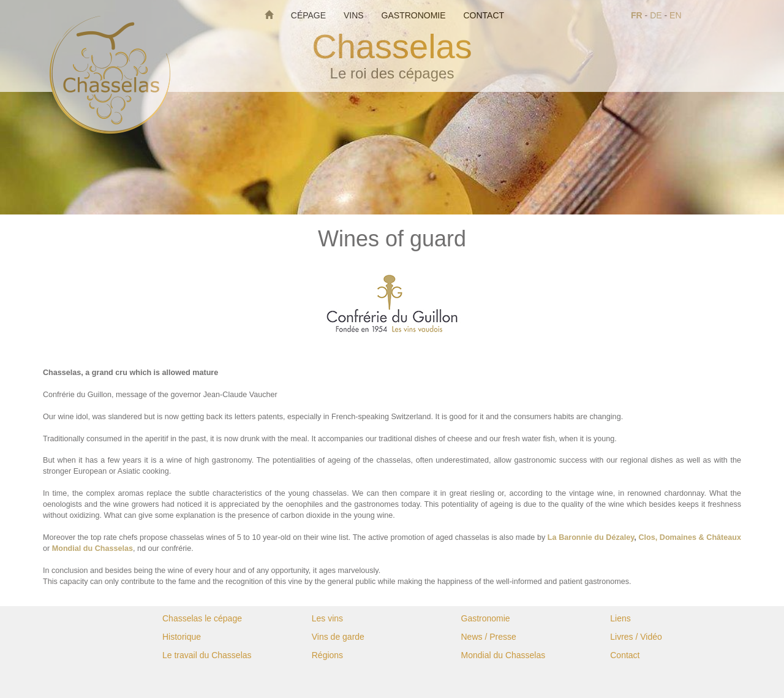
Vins (355, 15)
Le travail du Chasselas (207, 655)
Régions (327, 655)
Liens (620, 618)
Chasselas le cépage (202, 618)
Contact (484, 15)
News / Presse (489, 637)
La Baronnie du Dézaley (591, 537)
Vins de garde (338, 637)
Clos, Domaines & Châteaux (690, 537)
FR (637, 15)
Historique (182, 637)
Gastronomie (415, 15)
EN (675, 15)
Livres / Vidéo (636, 637)
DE (656, 15)
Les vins (327, 618)
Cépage (310, 15)
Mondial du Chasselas (92, 548)
